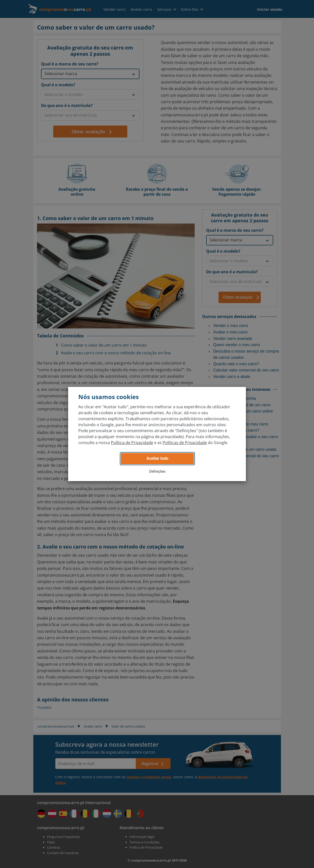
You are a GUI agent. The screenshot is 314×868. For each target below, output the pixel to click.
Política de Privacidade (132, 443)
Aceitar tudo (157, 458)
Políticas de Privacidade (185, 443)
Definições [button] (157, 471)
